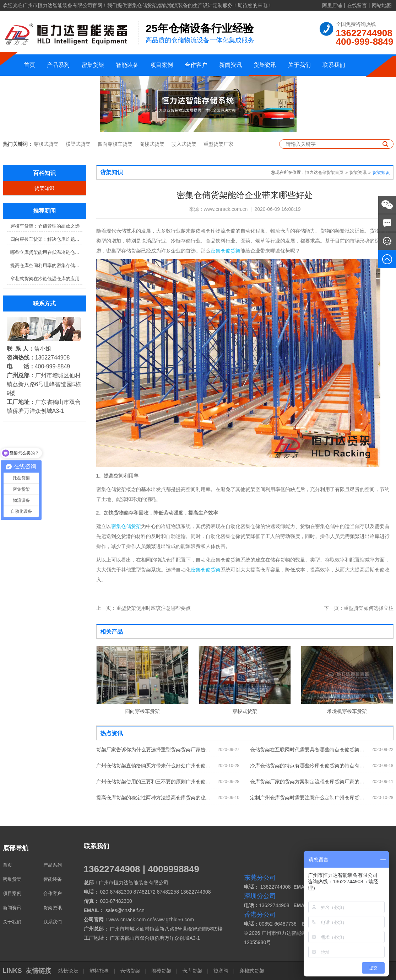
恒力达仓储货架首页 (324, 172)
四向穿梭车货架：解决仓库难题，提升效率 (46, 239)
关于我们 (299, 65)
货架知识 (44, 188)
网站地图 (382, 5)
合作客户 (196, 65)
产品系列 (58, 65)
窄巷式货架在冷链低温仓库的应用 (45, 279)
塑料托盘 (99, 971)
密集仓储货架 (226, 251)
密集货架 (93, 65)
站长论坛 (69, 971)
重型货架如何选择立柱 (359, 608)
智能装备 (127, 65)
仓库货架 (192, 971)
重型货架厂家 (218, 144)
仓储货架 (130, 971)
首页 (29, 65)
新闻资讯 (230, 65)
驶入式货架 (184, 144)
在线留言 (357, 5)
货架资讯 (265, 65)
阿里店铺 (332, 5)
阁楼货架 (161, 971)
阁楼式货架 (152, 144)
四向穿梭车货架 (115, 144)
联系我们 (334, 65)
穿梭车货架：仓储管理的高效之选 (45, 226)
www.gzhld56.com (174, 920)
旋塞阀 (221, 971)
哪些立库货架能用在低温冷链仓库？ (46, 252)
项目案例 (162, 65)
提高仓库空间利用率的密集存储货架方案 (46, 265)
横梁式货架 (78, 144)
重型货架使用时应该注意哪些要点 (143, 608)
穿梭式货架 (46, 144)
